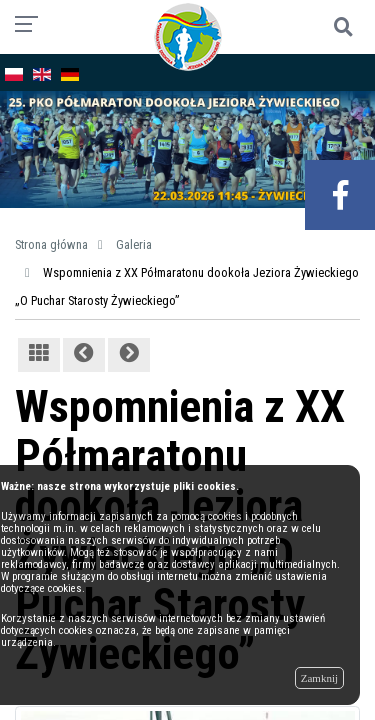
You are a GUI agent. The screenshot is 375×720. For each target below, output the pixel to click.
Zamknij (319, 678)
